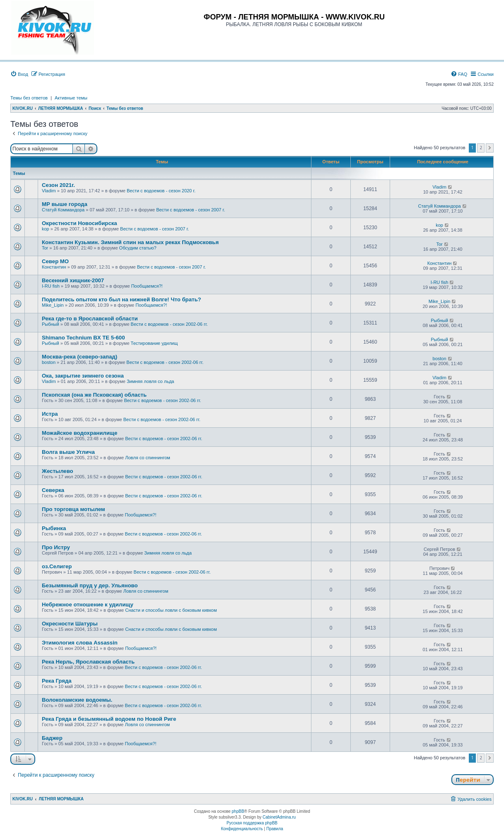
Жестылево (58, 471)
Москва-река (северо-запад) (80, 357)
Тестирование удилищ (154, 343)
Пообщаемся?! (147, 286)
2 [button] (481, 148)
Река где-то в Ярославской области (90, 319)
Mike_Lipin (53, 305)
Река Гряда (57, 681)
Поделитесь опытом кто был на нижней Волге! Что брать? (122, 299)
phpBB (238, 811)
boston (49, 362)
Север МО (55, 261)
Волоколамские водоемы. (77, 700)
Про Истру (56, 547)
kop (46, 229)
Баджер (52, 738)
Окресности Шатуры (70, 624)
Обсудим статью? (138, 248)
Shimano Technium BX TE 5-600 (83, 338)
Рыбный (51, 324)
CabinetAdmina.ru (279, 817)
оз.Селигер (57, 566)
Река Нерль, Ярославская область (88, 662)
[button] (490, 148)
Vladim (49, 191)
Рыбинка (54, 528)
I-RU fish (51, 286)
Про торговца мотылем (74, 509)
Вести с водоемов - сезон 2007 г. (191, 210)
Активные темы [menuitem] (71, 98)
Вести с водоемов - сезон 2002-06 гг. (169, 324)
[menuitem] (19, 74)
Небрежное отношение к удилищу (88, 605)
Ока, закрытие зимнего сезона (83, 376)
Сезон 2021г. (58, 185)
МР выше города (65, 204)
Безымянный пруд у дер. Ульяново (90, 585)
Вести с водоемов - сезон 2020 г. (161, 191)
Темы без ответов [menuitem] (29, 98)
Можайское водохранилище (80, 433)
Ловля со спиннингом (148, 458)
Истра (50, 414)
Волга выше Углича (68, 452)
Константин (54, 267)
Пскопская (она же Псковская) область (94, 395)
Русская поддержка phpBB (252, 823)
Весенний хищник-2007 (73, 280)
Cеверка (53, 490)
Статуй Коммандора (63, 210)
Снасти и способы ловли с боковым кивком (171, 610)
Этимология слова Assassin (80, 643)
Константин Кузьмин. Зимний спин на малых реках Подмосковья (130, 242)
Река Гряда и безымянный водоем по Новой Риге (109, 719)
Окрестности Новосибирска (80, 223)
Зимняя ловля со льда (151, 381)
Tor (45, 248)
